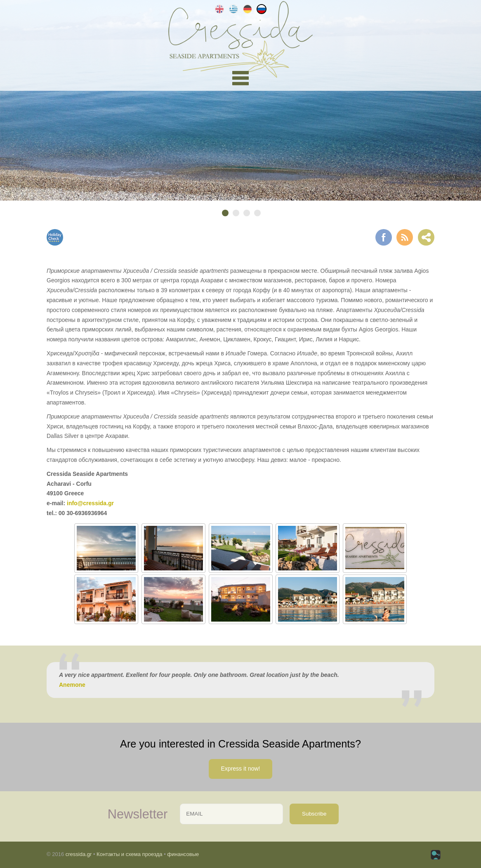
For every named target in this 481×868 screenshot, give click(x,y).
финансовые (183, 854)
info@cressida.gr (90, 503)
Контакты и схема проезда (129, 854)
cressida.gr (79, 854)
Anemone (72, 685)
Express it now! (241, 769)
